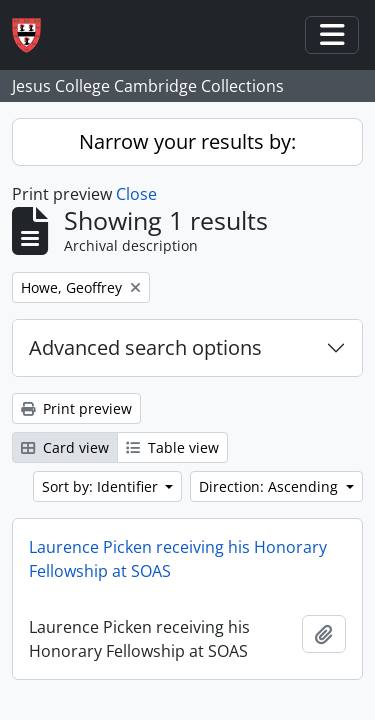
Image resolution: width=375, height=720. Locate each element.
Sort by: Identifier (102, 486)
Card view (65, 447)
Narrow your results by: (187, 141)
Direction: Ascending (270, 486)
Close (136, 194)
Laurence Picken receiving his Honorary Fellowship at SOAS (178, 559)
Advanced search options (145, 347)
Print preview (76, 408)
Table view (172, 447)
